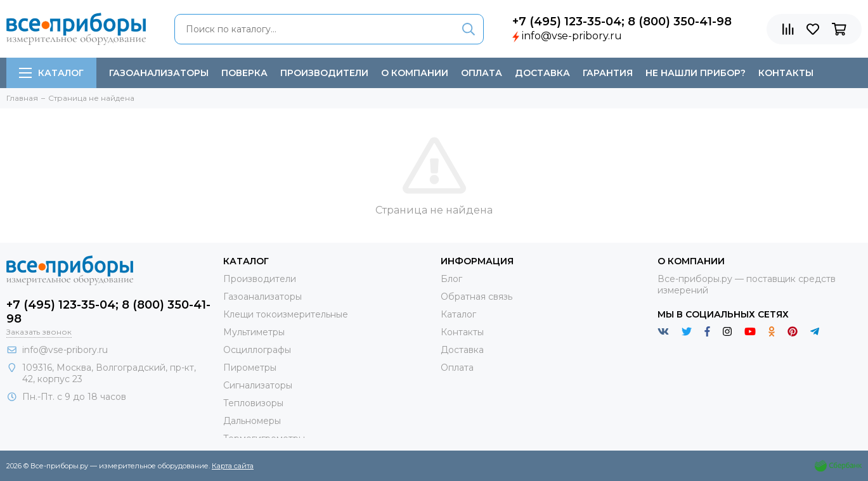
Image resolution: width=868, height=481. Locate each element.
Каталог (51, 73)
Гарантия (608, 73)
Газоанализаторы (159, 73)
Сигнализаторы (258, 385)
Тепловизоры (253, 403)
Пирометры (250, 368)
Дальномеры (252, 421)
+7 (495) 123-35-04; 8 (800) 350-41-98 (622, 22)
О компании (415, 73)
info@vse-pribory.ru (572, 36)
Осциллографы (257, 350)
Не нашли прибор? (696, 73)
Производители (324, 73)
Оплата (482, 73)
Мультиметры (254, 332)
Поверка (244, 73)
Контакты (786, 73)
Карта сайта (233, 466)
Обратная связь (476, 297)
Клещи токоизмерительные (286, 314)
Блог (451, 279)
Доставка (542, 73)
